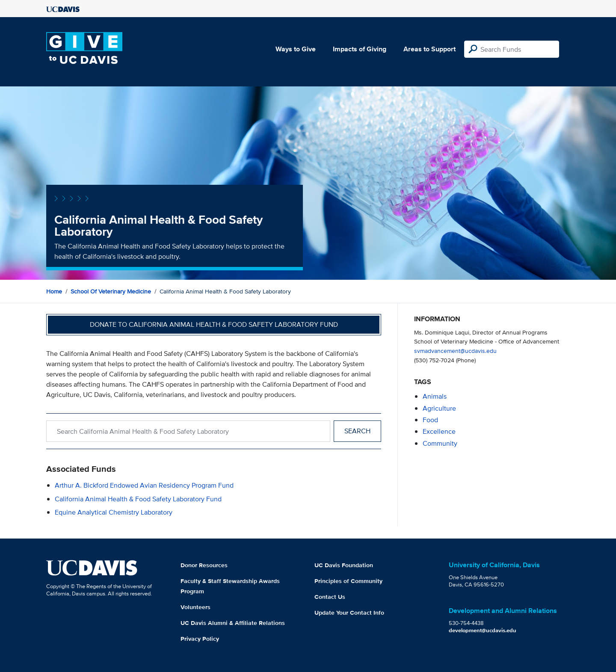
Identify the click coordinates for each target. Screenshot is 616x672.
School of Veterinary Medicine (111, 291)
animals (435, 396)
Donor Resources (204, 565)
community (440, 443)
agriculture (439, 408)
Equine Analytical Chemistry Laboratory (114, 512)
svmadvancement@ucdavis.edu (455, 351)
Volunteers (195, 607)
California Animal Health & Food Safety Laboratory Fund (138, 499)
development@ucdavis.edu (483, 630)
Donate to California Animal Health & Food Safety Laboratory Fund (214, 324)
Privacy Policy (200, 639)
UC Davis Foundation (344, 565)
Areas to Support (429, 49)
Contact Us (330, 597)
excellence (439, 431)
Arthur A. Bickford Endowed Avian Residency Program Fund (144, 485)
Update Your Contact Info (349, 613)
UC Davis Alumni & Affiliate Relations (233, 623)
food (430, 420)
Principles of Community (348, 581)
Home (54, 291)
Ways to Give (296, 49)
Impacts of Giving (360, 49)
